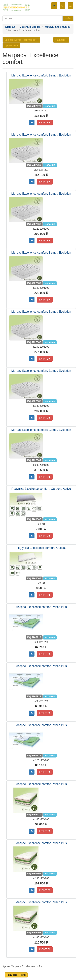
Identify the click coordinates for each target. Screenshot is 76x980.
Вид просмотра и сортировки (21, 40)
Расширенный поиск (16, 975)
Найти (68, 18)
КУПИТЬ (45, 123)
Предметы (11, 46)
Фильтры (61, 40)
